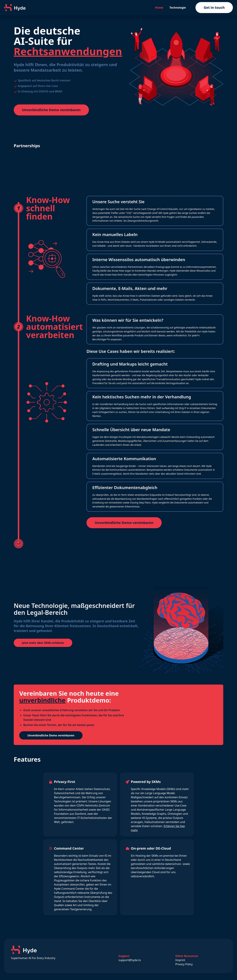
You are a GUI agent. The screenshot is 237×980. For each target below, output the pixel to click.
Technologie (178, 8)
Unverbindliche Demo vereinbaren (51, 110)
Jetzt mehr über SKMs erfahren (43, 643)
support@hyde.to (130, 960)
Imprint (180, 960)
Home (159, 8)
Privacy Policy (184, 964)
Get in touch (214, 7)
